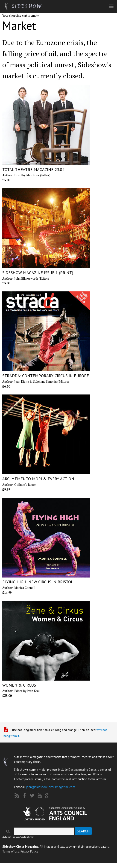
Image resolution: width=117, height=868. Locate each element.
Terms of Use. (11, 851)
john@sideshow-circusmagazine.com (51, 787)
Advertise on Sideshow (18, 837)
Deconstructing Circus (82, 770)
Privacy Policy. (29, 851)
